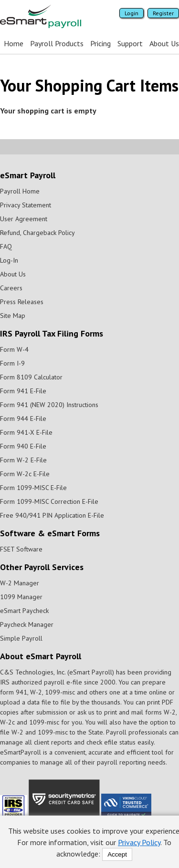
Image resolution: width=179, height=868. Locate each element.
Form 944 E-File (23, 419)
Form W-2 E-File (23, 460)
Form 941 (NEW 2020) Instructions (49, 405)
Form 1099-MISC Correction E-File (49, 501)
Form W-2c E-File (25, 474)
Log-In (9, 260)
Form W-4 (14, 349)
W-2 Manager (20, 583)
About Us (164, 43)
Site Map (13, 316)
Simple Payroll (21, 638)
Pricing (100, 43)
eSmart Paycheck (24, 611)
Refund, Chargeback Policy (37, 233)
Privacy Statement (26, 205)
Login (132, 13)
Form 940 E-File (23, 446)
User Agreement (24, 219)
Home (14, 43)
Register (163, 13)
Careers (11, 288)
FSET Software (21, 549)
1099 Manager (21, 597)
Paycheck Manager (27, 624)
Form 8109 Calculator (31, 377)
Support (130, 43)
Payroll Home (20, 191)
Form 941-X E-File (26, 432)
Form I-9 (12, 363)
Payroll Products (57, 43)
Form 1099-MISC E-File (33, 488)
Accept (117, 854)
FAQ (6, 246)
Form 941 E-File (23, 391)
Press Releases (22, 302)
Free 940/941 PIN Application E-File (52, 515)
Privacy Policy (139, 842)
